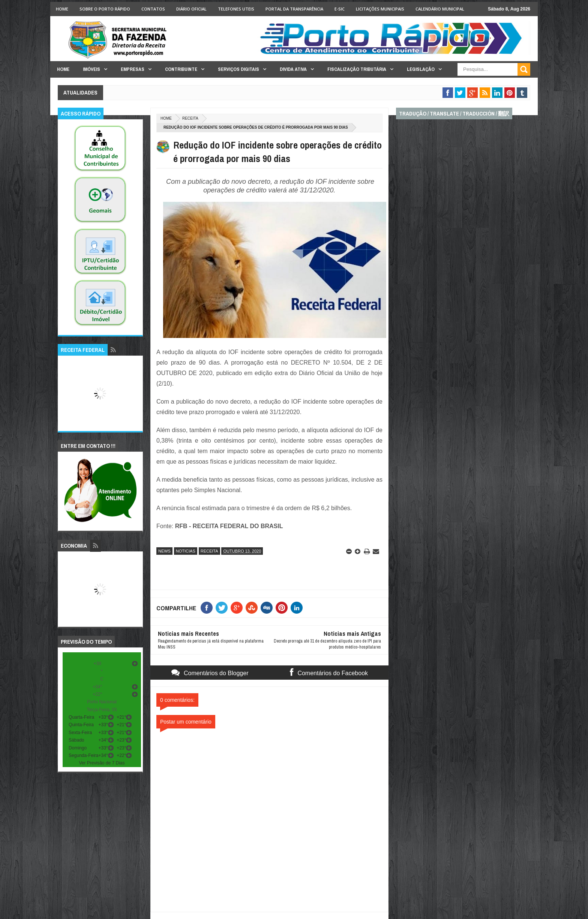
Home (62, 9)
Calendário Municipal (440, 9)
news (164, 551)
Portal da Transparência (294, 9)
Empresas (133, 69)
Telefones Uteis (236, 9)
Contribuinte (181, 69)
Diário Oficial (191, 9)
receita (190, 118)
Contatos (153, 9)
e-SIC (340, 9)
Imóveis (91, 69)
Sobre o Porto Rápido (105, 9)
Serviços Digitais (238, 69)
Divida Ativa (293, 69)
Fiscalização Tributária (357, 69)
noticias (186, 551)
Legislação (421, 69)
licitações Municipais (380, 9)
